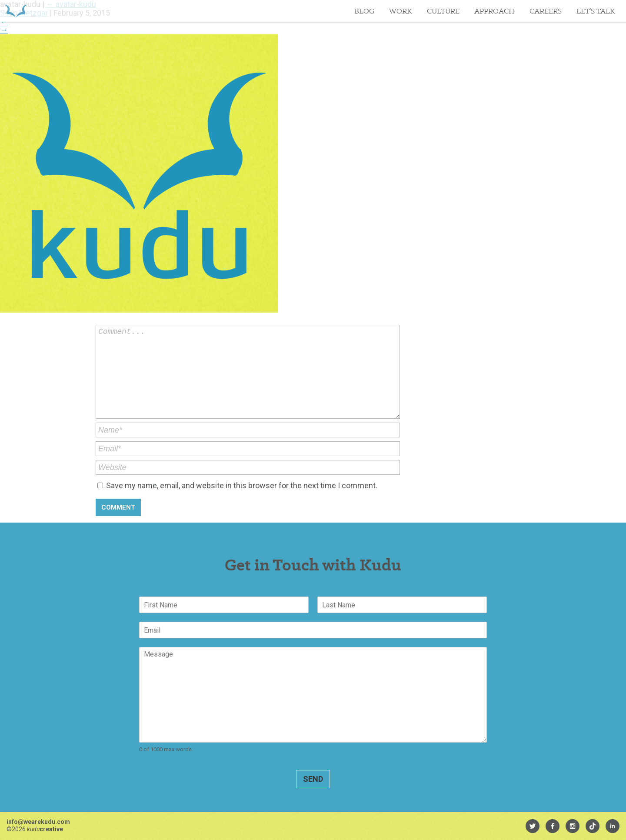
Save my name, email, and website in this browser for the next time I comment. (242, 485)
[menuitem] (533, 826)
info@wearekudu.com (38, 822)
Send (313, 779)
